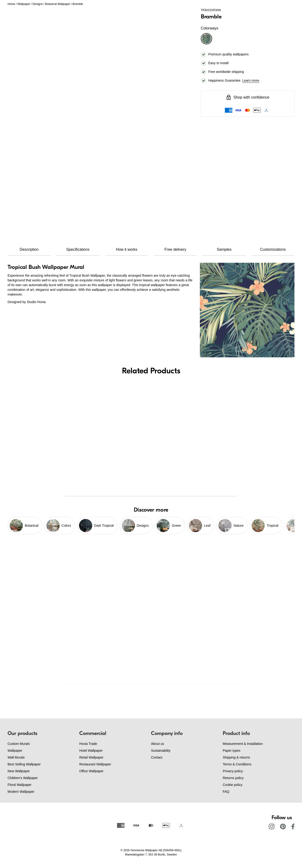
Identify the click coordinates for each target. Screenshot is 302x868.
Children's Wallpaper (23, 778)
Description (29, 249)
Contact (157, 757)
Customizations (273, 249)
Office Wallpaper (91, 771)
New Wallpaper (19, 771)
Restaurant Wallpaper (95, 764)
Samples (224, 249)
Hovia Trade (88, 744)
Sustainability (161, 751)
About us (157, 744)
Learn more (251, 80)
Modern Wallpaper (21, 792)
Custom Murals (19, 744)
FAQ (226, 792)
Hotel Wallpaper (91, 751)
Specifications (78, 249)
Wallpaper (24, 4)
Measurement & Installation (243, 744)
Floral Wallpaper (19, 785)
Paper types (232, 751)
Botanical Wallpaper (58, 4)
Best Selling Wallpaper (24, 764)
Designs (38, 4)
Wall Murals (16, 757)
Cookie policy (233, 785)
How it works (127, 249)
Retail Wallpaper (91, 757)
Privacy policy (233, 771)
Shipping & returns (236, 757)
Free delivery (175, 249)
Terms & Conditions (237, 764)
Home (11, 4)
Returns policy (233, 778)
